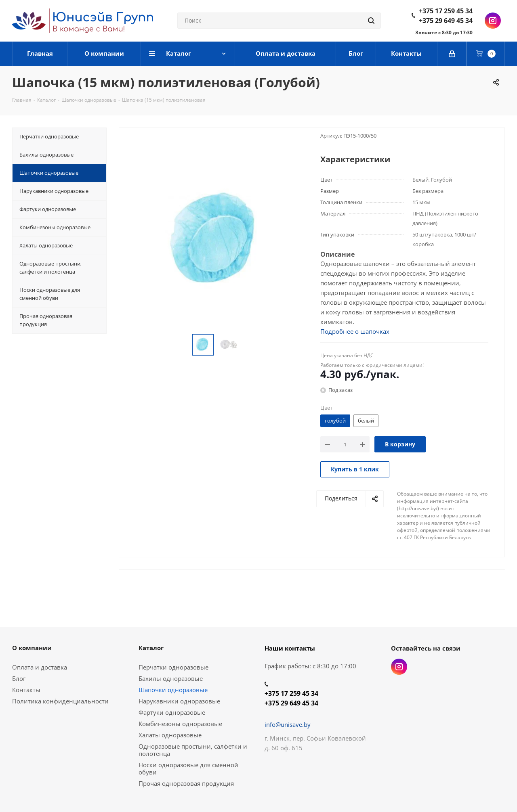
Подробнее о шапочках (355, 331)
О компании (32, 648)
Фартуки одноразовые (172, 712)
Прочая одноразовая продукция (186, 783)
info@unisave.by (288, 724)
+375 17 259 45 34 (446, 11)
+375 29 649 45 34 (446, 21)
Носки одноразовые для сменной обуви (188, 768)
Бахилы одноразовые (171, 678)
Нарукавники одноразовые (179, 701)
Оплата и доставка (40, 667)
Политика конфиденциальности (60, 701)
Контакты (26, 690)
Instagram (493, 21)
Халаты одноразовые (170, 735)
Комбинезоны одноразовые (180, 724)
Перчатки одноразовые (173, 667)
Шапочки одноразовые (173, 690)
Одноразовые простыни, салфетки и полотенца (193, 750)
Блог (19, 678)
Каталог (151, 648)
